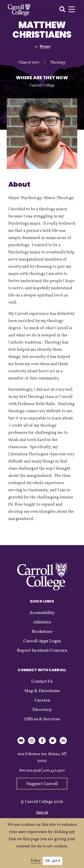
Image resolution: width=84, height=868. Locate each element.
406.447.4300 (54, 771)
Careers (42, 700)
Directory (42, 710)
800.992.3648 (30, 771)
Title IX (42, 813)
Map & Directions (42, 691)
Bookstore (42, 632)
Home (45, 47)
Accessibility (42, 613)
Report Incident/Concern (42, 651)
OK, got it (53, 861)
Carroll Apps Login (42, 641)
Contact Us (42, 682)
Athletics (42, 622)
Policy (36, 861)
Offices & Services (42, 719)
